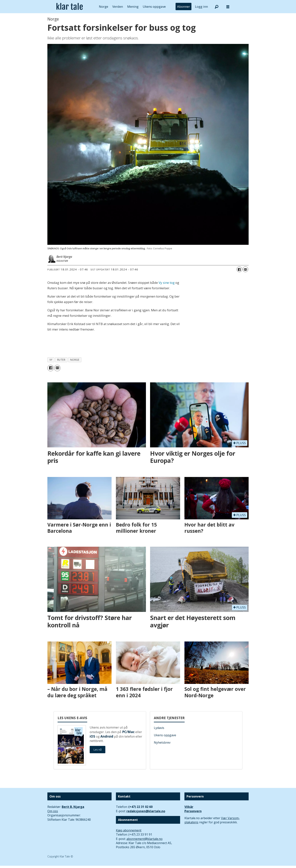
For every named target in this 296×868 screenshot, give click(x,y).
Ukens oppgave (154, 7)
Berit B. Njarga (73, 807)
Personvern (193, 811)
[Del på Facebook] (239, 269)
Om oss (53, 811)
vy (51, 360)
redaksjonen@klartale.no (146, 811)
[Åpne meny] (228, 7)
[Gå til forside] (70, 7)
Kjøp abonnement (129, 830)
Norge (104, 7)
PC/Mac (128, 732)
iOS (92, 736)
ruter (61, 360)
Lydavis (159, 728)
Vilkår (189, 807)
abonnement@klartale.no (145, 839)
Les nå (98, 750)
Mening (133, 7)
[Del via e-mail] (245, 269)
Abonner (183, 7)
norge (75, 360)
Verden (118, 7)
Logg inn (201, 7)
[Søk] (217, 7)
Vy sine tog (167, 283)
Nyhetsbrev (162, 742)
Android (107, 736)
